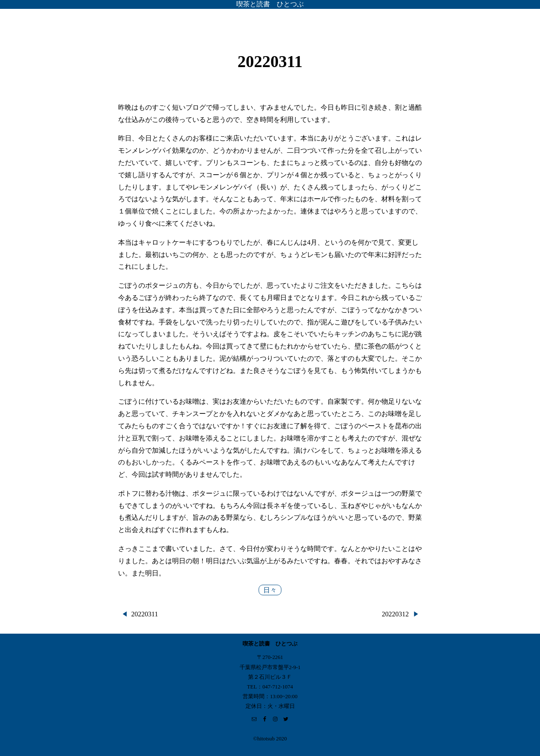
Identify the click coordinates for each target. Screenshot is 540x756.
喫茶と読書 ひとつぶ (270, 4)
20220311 (144, 614)
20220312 (395, 614)
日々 (270, 590)
